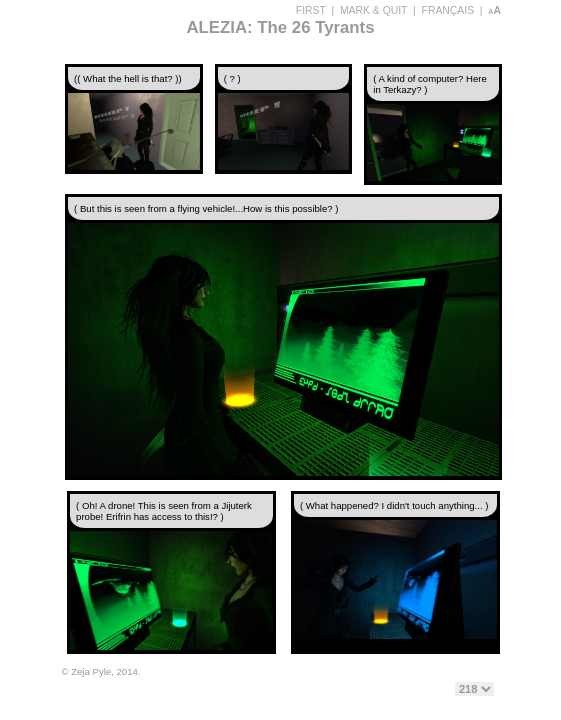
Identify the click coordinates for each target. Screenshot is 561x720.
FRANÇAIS (448, 10)
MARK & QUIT (373, 10)
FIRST (311, 10)
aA (494, 10)
